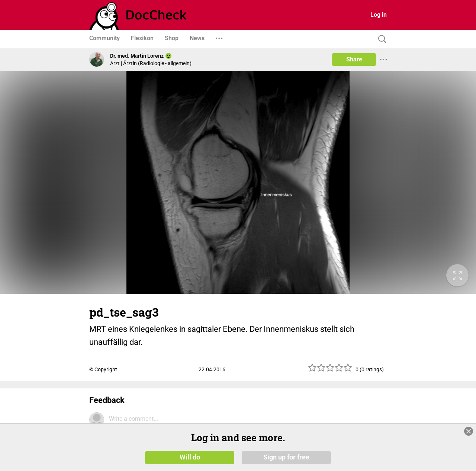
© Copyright (103, 369)
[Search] (380, 39)
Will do (190, 457)
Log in (379, 15)
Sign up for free (286, 457)
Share (354, 59)
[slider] (330, 370)
